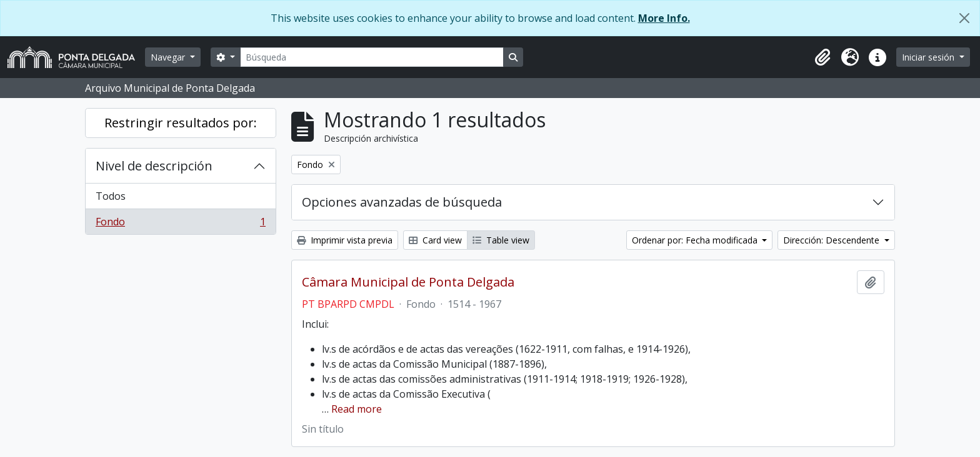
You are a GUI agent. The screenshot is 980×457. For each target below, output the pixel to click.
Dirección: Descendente (832, 240)
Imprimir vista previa (345, 240)
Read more (357, 409)
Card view (435, 240)
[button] (822, 57)
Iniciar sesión (929, 57)
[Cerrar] (964, 18)
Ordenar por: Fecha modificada (696, 240)
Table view (501, 240)
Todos (111, 196)
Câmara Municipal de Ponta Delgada (408, 282)
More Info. (664, 18)
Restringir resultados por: (181, 123)
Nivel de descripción (154, 166)
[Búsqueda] (372, 57)
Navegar (169, 57)
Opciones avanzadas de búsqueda (402, 202)
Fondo (180, 224)
